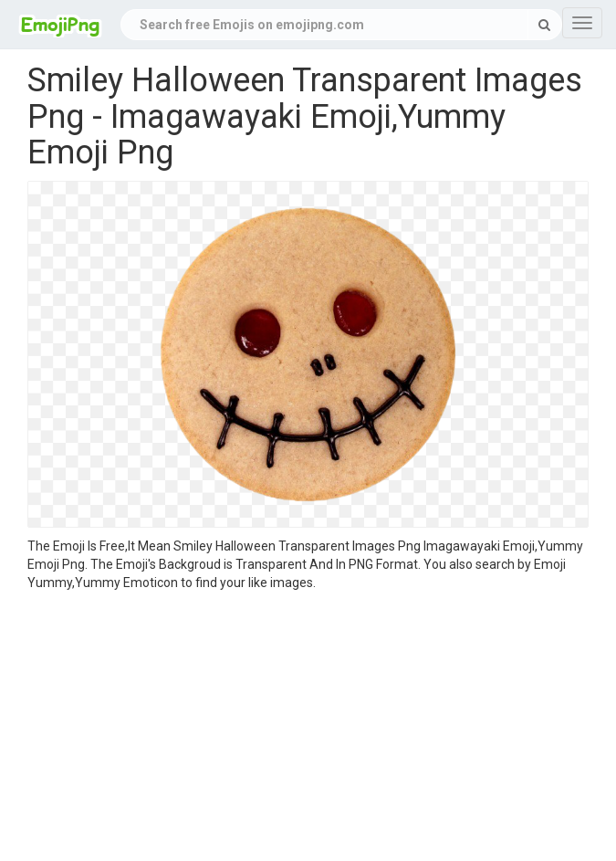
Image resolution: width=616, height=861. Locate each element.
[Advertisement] (308, 729)
